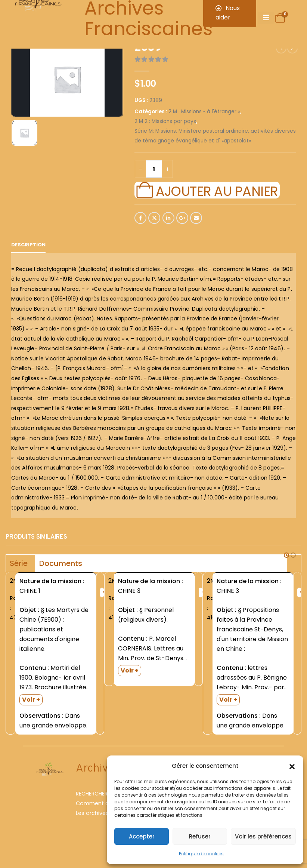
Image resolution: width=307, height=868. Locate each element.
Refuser (200, 836)
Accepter (142, 836)
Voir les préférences (263, 836)
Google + (182, 218)
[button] (292, 766)
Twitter (154, 218)
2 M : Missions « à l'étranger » (204, 112)
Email (196, 218)
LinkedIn (168, 218)
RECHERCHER (92, 794)
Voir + (31, 700)
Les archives (92, 813)
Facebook (140, 218)
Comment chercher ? (105, 803)
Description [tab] (28, 245)
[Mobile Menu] (266, 18)
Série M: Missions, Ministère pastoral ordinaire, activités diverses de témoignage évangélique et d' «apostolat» (215, 136)
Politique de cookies (201, 854)
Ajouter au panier (217, 190)
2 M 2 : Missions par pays (165, 121)
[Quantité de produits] (154, 169)
